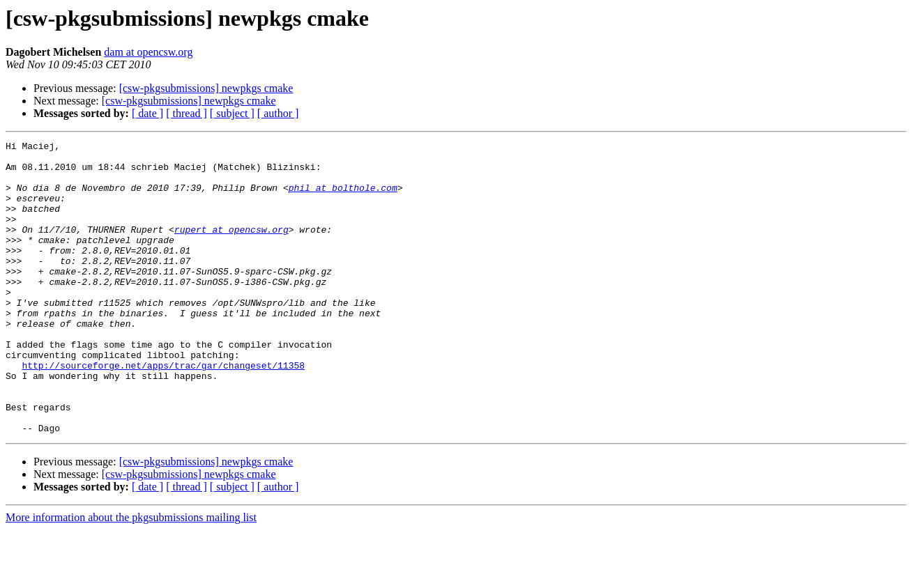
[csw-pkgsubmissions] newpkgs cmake (206, 88)
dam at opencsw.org (148, 52)
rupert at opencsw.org (231, 248)
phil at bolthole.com (343, 198)
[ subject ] (232, 113)
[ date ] (147, 113)
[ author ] (278, 113)
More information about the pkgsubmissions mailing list (131, 576)
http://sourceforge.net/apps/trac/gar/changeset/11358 (163, 411)
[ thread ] (187, 113)
